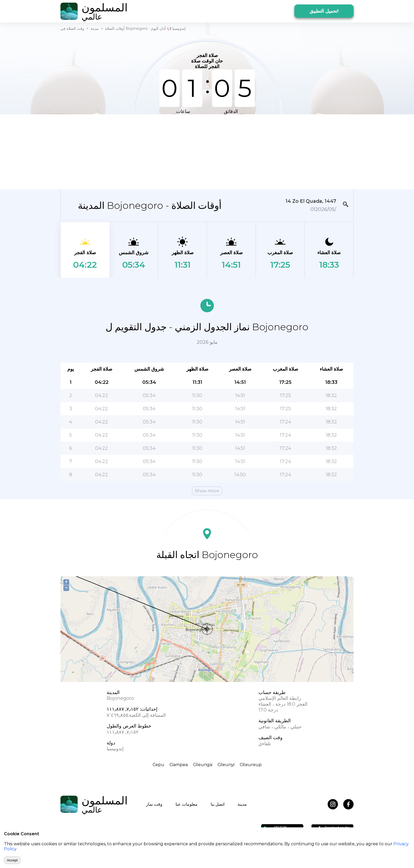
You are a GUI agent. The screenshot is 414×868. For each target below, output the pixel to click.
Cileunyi (226, 765)
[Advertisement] (207, 151)
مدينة (95, 29)
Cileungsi (203, 765)
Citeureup (251, 765)
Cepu (158, 765)
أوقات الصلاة (115, 29)
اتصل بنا (218, 804)
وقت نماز (154, 804)
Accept (12, 860)
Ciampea (179, 765)
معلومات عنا (187, 804)
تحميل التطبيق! (324, 11)
